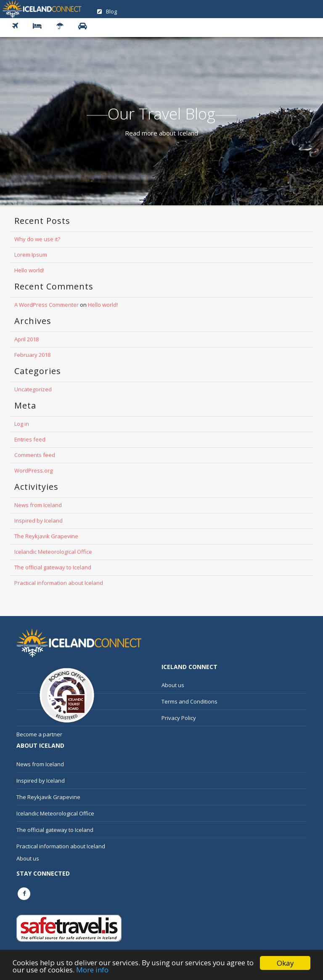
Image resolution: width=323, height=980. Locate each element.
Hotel (40, 26)
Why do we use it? (37, 239)
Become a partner (39, 734)
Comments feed (35, 455)
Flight (18, 26)
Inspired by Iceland (38, 521)
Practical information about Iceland (59, 583)
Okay (285, 963)
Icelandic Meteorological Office (53, 552)
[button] (14, 28)
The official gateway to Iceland (53, 567)
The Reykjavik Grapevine (46, 536)
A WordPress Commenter (46, 305)
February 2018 (32, 355)
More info (92, 970)
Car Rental (86, 26)
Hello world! (29, 270)
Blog (107, 11)
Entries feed (30, 439)
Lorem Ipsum (31, 255)
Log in (22, 424)
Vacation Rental (63, 26)
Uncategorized (33, 389)
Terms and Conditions (189, 701)
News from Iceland (38, 505)
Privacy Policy (179, 718)
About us (173, 685)
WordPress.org (33, 470)
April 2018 (26, 339)
